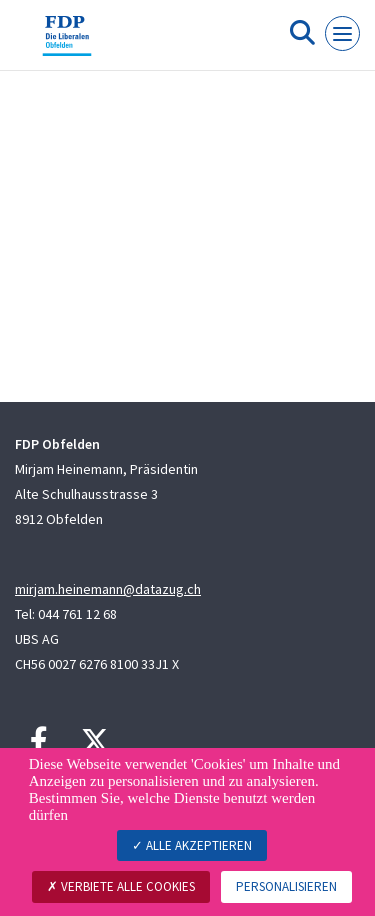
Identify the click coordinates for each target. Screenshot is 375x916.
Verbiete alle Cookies (121, 886)
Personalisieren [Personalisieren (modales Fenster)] (286, 886)
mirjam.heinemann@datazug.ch (108, 589)
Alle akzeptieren (192, 845)
